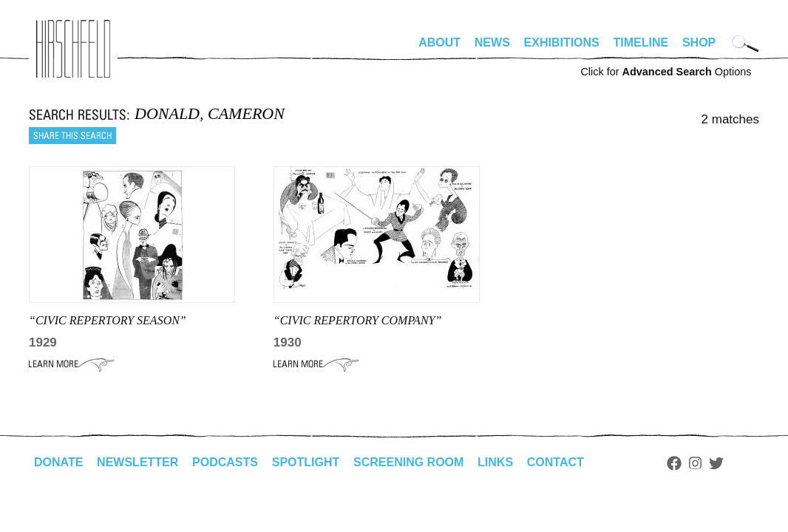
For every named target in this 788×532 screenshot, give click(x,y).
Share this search (72, 136)
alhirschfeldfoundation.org (73, 49)
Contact (556, 462)
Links (495, 462)
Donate (58, 462)
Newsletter (137, 462)
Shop (699, 42)
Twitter (716, 463)
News (492, 42)
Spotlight (306, 462)
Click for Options (666, 72)
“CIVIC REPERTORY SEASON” (108, 320)
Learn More (71, 364)
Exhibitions (562, 42)
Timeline (641, 42)
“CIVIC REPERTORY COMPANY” (358, 320)
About (439, 42)
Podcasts (225, 462)
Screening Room (408, 462)
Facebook (674, 463)
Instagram (695, 463)
